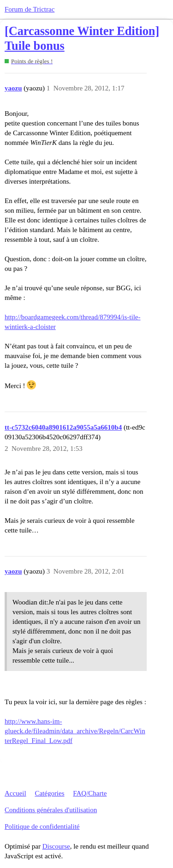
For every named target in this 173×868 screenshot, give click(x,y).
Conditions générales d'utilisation (51, 810)
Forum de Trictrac (30, 9)
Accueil (15, 793)
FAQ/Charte (90, 793)
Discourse (56, 846)
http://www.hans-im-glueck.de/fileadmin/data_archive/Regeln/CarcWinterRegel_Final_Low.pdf (75, 731)
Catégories (49, 793)
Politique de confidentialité (42, 826)
